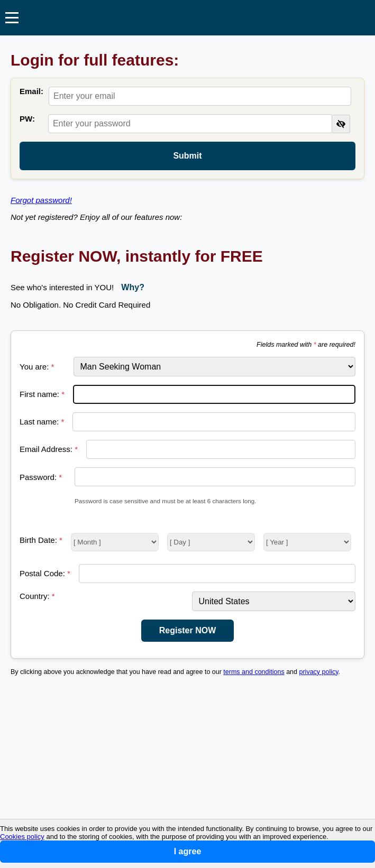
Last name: (42, 422)
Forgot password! (41, 200)
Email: (31, 91)
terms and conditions (254, 672)
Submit (187, 156)
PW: (27, 119)
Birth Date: (41, 540)
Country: (37, 596)
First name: (42, 394)
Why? (133, 287)
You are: (37, 367)
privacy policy (319, 672)
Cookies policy (22, 837)
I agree (188, 851)
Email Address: (49, 449)
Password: (41, 477)
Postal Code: (45, 573)
